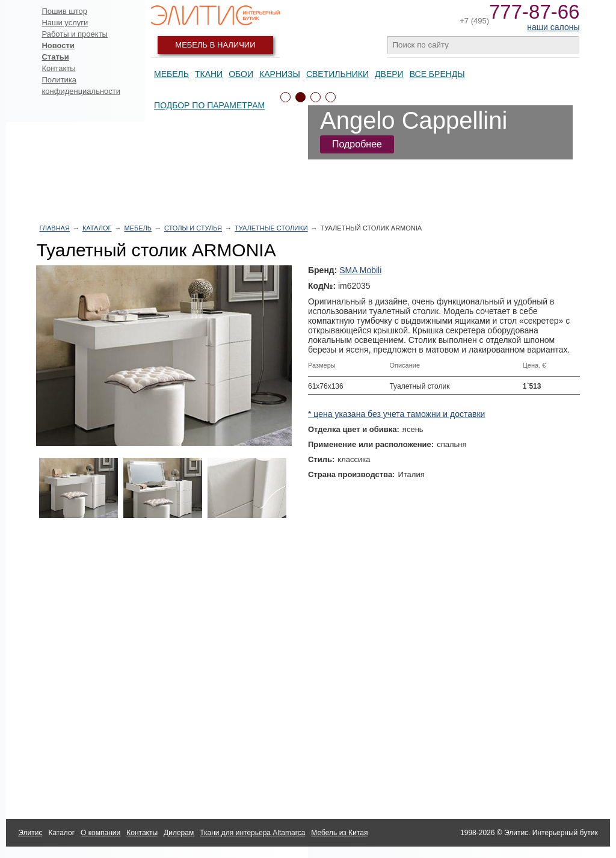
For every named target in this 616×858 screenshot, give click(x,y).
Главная (54, 228)
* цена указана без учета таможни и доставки (396, 414)
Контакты (58, 68)
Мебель (171, 74)
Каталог (97, 228)
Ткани (209, 74)
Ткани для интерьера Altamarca (252, 833)
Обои (241, 74)
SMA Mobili (360, 270)
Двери (389, 74)
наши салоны (553, 27)
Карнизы (280, 74)
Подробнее (357, 144)
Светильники (337, 74)
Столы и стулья (193, 228)
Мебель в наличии (215, 45)
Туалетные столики (271, 228)
